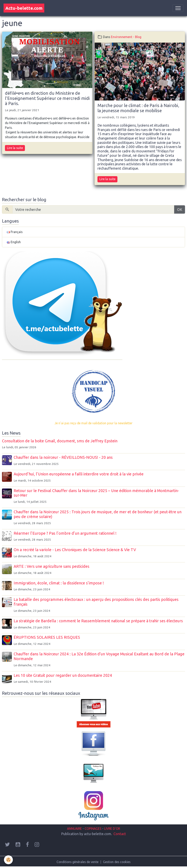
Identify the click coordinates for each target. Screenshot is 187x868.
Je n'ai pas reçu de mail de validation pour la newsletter (93, 423)
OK (180, 209)
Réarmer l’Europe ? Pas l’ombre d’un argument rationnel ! (65, 533)
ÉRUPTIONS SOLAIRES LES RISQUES (47, 637)
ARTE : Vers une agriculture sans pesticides (51, 566)
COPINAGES (93, 829)
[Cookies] (8, 860)
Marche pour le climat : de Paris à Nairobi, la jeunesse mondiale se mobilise (138, 108)
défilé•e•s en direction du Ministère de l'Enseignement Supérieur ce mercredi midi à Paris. (47, 98)
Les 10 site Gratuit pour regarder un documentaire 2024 (63, 675)
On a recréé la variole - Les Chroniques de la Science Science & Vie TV (75, 550)
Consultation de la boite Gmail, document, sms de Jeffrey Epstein (60, 441)
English (14, 242)
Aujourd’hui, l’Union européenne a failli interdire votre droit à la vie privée (79, 474)
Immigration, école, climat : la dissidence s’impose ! (59, 583)
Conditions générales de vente (77, 862)
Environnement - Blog (126, 37)
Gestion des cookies (117, 862)
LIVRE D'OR (112, 829)
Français (15, 232)
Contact (120, 834)
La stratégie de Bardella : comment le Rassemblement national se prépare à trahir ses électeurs (98, 621)
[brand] (24, 8)
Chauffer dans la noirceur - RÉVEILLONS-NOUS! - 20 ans (63, 457)
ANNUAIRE (74, 829)
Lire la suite (15, 148)
